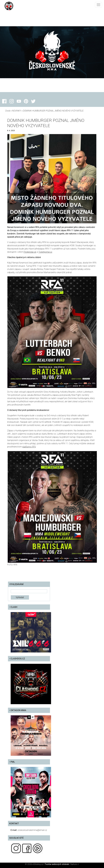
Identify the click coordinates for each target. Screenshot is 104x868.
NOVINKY (17, 111)
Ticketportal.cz (45, 252)
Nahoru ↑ (75, 864)
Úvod (8, 111)
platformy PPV (29, 447)
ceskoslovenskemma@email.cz (32, 830)
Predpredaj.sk (30, 252)
